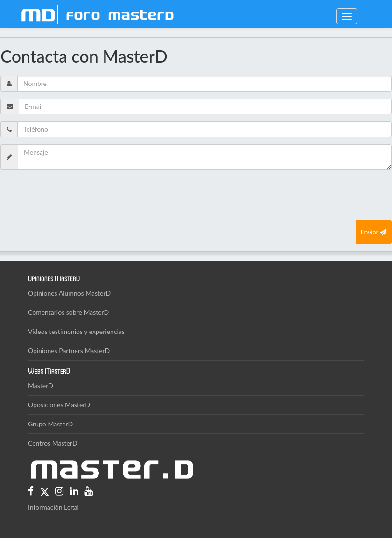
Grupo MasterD (50, 424)
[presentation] (71, 195)
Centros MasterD (53, 443)
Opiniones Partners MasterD (69, 350)
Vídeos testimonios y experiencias (76, 331)
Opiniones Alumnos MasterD (69, 293)
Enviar (374, 232)
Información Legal (53, 507)
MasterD (41, 386)
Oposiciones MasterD (59, 405)
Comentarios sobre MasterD (68, 312)
